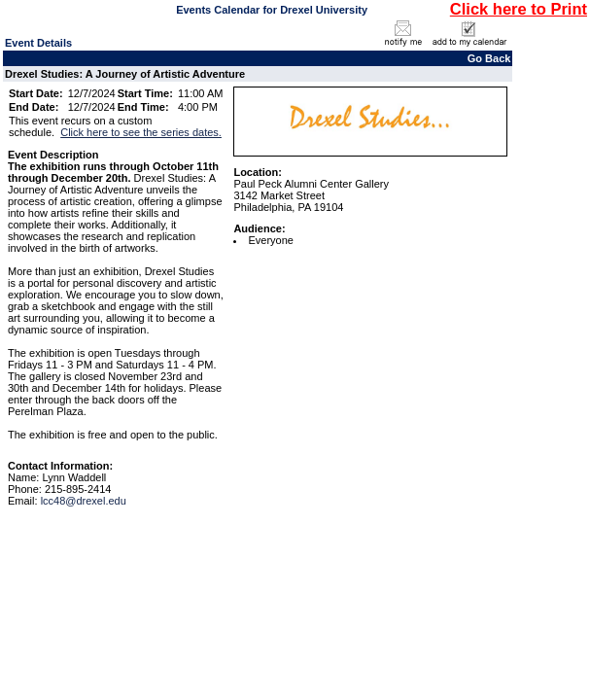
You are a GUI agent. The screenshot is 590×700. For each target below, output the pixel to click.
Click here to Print (519, 9)
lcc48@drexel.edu (84, 501)
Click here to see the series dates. (141, 132)
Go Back (489, 58)
